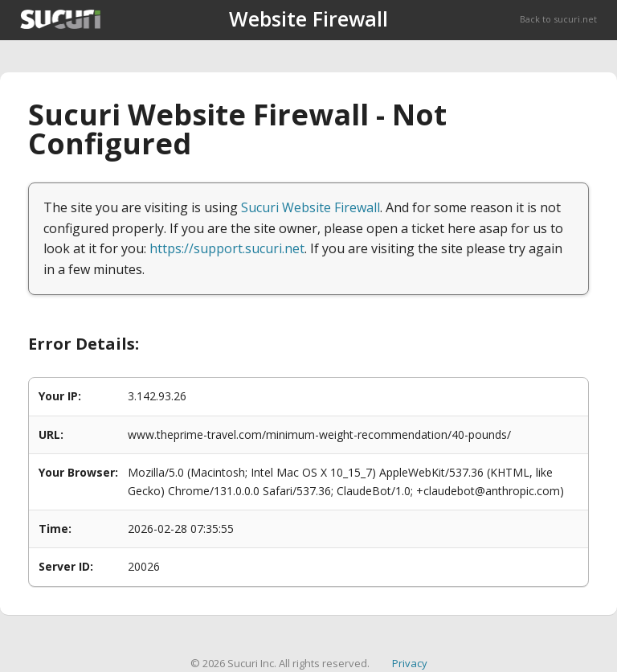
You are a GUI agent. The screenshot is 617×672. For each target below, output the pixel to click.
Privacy (410, 663)
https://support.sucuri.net (227, 248)
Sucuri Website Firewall (311, 207)
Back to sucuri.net (558, 19)
